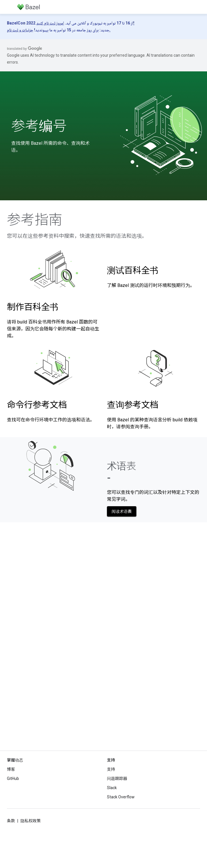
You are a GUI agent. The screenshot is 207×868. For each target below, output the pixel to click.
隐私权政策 (31, 821)
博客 (11, 769)
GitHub (13, 778)
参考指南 (35, 220)
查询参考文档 (133, 405)
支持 (111, 769)
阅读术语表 (122, 511)
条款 (11, 821)
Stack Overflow (121, 797)
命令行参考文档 (37, 405)
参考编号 (39, 126)
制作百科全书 (33, 307)
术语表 (122, 472)
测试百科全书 (133, 270)
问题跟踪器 (117, 778)
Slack (112, 788)
